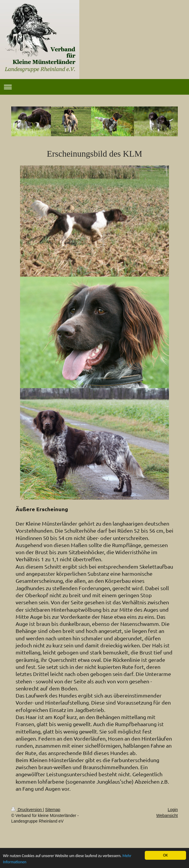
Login (173, 810)
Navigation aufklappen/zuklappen (94, 87)
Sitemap (53, 810)
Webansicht (167, 816)
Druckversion (27, 810)
